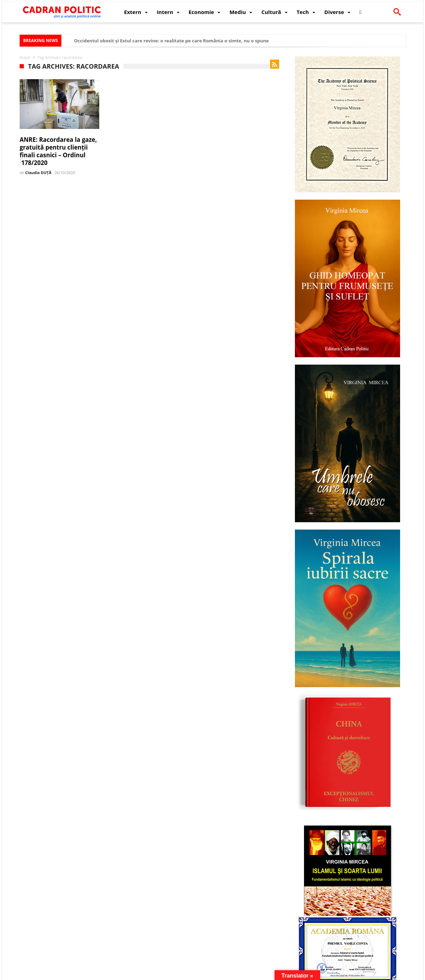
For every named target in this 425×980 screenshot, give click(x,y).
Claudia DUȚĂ (38, 172)
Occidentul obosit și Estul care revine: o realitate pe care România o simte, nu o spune (171, 41)
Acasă (25, 57)
